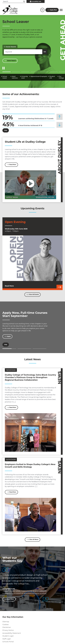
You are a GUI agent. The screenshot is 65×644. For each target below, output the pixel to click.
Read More (11, 165)
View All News (32, 540)
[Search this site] (24, 1)
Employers (44, 76)
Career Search (10, 61)
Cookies (6, 624)
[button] (61, 10)
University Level (25, 77)
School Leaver (5, 77)
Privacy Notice (8, 630)
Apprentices (35, 76)
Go (45, 52)
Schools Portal (8, 642)
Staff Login (7, 639)
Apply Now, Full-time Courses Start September (25, 314)
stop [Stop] (5, 130)
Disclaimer (7, 627)
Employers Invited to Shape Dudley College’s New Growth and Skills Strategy (30, 466)
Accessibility (35, 1)
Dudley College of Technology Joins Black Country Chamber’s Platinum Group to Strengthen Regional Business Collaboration (30, 377)
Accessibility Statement (12, 633)
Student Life (52, 77)
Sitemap (6, 622)
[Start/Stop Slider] (4, 68)
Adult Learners (15, 77)
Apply (52, 10)
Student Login (8, 636)
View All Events (32, 294)
